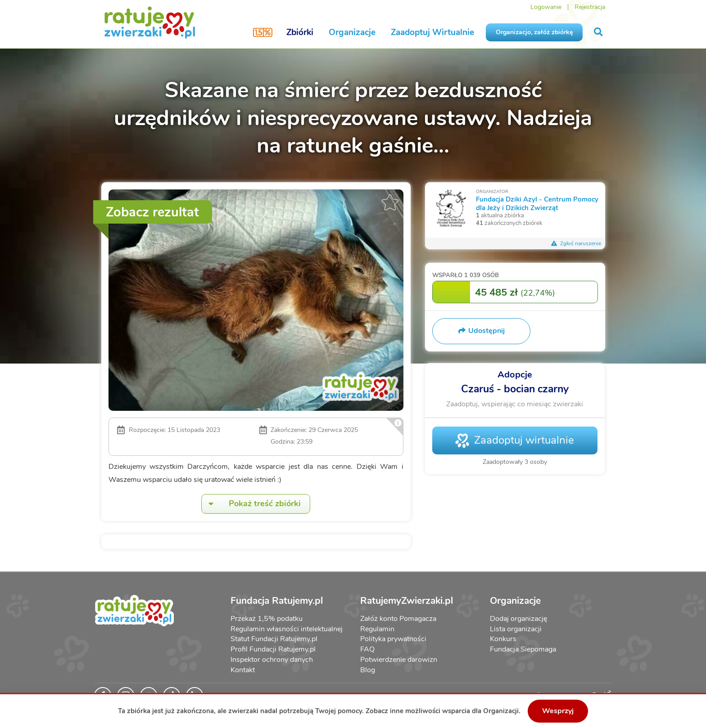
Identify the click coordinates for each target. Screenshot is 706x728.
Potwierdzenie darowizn (399, 660)
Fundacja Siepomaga (523, 649)
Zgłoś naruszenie (576, 243)
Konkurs (503, 639)
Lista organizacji (516, 629)
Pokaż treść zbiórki (251, 504)
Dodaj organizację (518, 619)
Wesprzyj (558, 711)
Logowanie (546, 7)
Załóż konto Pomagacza (398, 619)
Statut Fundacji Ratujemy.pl (274, 639)
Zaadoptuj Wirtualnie (432, 32)
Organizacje (352, 32)
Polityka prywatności (393, 639)
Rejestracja (590, 7)
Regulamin (377, 629)
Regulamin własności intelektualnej (287, 629)
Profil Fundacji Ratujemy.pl (273, 649)
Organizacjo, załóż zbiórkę (534, 32)
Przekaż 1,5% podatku (267, 619)
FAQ (367, 649)
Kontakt (243, 670)
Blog (368, 670)
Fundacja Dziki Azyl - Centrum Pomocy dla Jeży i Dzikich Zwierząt (537, 203)
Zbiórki (300, 32)
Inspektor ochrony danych (272, 660)
